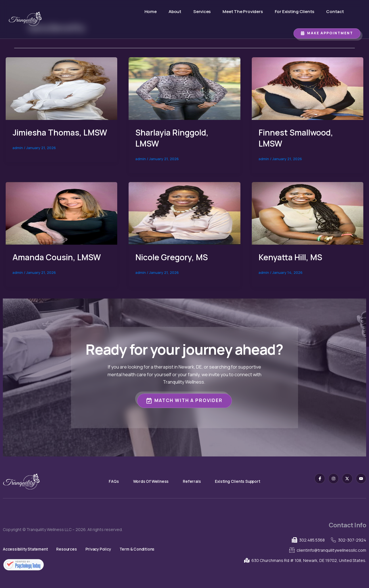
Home (138, 12)
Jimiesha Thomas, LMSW (49, 138)
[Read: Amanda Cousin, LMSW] (61, 213)
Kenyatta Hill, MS (292, 257)
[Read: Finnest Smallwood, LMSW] (308, 88)
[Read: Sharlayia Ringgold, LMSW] (184, 88)
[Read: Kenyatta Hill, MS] (308, 213)
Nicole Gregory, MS (174, 257)
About (166, 12)
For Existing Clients (285, 12)
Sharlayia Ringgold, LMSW (174, 138)
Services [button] (196, 12)
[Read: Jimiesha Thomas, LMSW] (61, 88)
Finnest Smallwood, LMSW (298, 138)
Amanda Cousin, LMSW (59, 257)
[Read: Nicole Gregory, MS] (184, 213)
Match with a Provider (184, 400)
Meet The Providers (231, 12)
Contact (334, 12)
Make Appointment (327, 33)
